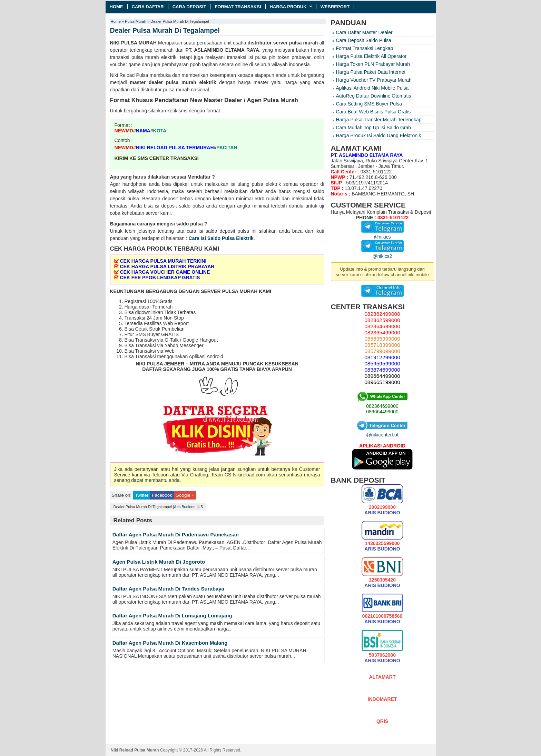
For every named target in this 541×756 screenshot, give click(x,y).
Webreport (335, 7)
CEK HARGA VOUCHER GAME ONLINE (165, 272)
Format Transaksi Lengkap (365, 48)
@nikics (382, 234)
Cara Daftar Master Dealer (364, 32)
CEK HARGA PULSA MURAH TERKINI (163, 261)
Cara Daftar (148, 7)
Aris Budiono (185, 507)
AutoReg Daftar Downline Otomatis (374, 96)
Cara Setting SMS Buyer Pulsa (369, 104)
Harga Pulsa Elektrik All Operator (371, 56)
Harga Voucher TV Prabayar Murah (374, 80)
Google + (185, 495)
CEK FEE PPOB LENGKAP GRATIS (160, 278)
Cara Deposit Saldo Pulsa (364, 40)
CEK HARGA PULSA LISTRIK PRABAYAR (167, 266)
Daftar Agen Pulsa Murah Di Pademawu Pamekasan (176, 535)
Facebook (162, 495)
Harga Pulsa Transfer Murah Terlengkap (379, 120)
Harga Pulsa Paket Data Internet (371, 72)
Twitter (142, 495)
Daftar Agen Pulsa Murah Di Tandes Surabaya (168, 589)
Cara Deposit (189, 7)
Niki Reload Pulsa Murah (135, 750)
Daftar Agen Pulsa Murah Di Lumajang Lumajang (172, 616)
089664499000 (382, 412)
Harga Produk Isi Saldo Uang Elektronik (379, 135)
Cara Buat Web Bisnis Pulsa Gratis (373, 112)
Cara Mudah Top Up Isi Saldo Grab (374, 128)
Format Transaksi (238, 7)
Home (116, 7)
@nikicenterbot (382, 432)
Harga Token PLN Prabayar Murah (373, 64)
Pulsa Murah (136, 21)
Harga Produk (288, 7)
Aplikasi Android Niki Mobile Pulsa (372, 88)
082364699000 (382, 406)
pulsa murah (303, 43)
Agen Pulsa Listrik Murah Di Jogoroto (159, 562)
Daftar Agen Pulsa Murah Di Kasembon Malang (170, 643)
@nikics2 (382, 253)
